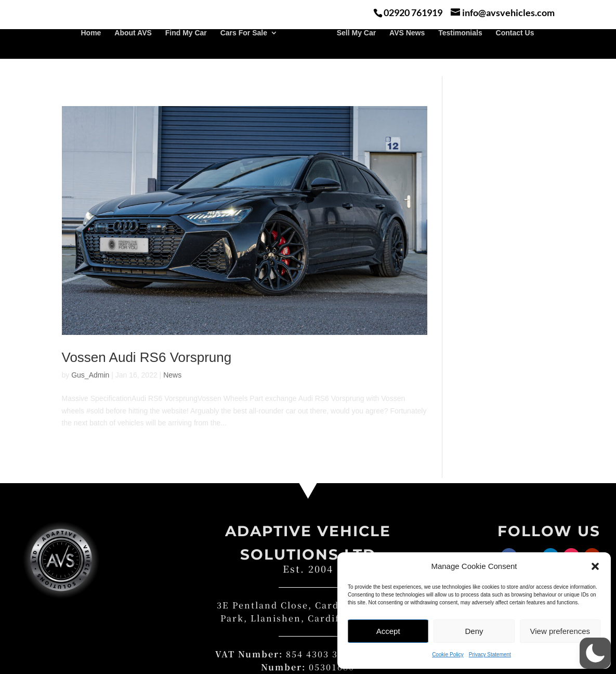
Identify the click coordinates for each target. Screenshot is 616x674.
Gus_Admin (90, 375)
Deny (474, 631)
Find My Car (186, 50)
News (172, 375)
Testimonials (460, 50)
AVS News (407, 50)
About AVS (133, 50)
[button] (595, 566)
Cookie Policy (448, 654)
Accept (388, 631)
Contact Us (515, 50)
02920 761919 (413, 12)
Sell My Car (356, 50)
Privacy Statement (490, 654)
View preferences (560, 631)
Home (91, 50)
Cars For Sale (244, 50)
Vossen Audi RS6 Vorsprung (147, 357)
